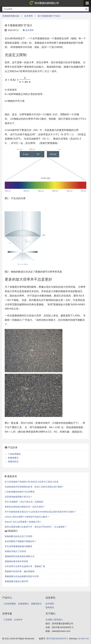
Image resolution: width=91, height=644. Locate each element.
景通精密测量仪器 (43, 3)
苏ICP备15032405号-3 (57, 639)
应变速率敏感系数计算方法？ (19, 497)
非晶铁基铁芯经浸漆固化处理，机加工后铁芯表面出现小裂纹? (34, 487)
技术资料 (29, 16)
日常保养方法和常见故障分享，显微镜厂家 (25, 566)
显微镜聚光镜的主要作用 (16, 581)
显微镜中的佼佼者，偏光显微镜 (20, 571)
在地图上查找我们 (54, 620)
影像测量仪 (13, 458)
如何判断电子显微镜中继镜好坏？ (21, 541)
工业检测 (8, 620)
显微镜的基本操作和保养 (16, 561)
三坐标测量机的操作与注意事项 (20, 492)
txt (79, 639)
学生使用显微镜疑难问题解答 (19, 546)
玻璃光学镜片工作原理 (15, 551)
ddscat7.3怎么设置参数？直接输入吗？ (23, 522)
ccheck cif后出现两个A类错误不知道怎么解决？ (27, 517)
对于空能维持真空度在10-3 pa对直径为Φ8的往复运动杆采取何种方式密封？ (41, 512)
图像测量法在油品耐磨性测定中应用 (22, 576)
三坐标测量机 (14, 454)
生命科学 (18, 620)
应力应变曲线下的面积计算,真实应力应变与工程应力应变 (32, 482)
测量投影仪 (13, 462)
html (83, 639)
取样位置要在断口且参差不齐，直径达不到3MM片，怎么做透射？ (36, 527)
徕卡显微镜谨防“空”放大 (49, 16)
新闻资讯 (50, 607)
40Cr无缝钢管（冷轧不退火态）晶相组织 (24, 502)
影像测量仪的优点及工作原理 (19, 536)
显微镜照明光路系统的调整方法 (20, 556)
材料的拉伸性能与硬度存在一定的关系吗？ (25, 507)
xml (87, 639)
